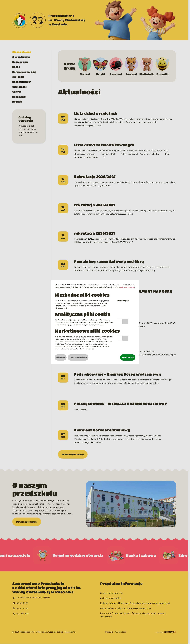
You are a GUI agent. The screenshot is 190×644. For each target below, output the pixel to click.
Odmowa (61, 357)
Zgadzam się (128, 357)
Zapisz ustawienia (78, 357)
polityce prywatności (127, 287)
